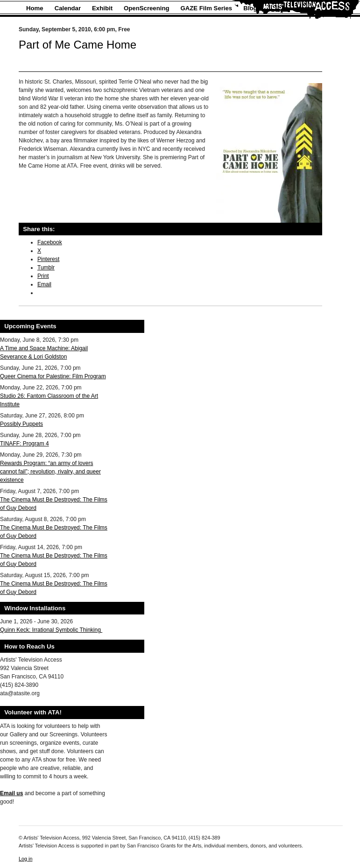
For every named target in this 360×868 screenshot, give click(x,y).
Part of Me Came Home (78, 45)
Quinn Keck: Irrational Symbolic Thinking (51, 630)
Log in (25, 859)
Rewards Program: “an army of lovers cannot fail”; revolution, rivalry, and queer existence (50, 472)
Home (35, 8)
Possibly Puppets (21, 424)
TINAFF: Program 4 (25, 444)
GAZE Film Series (207, 8)
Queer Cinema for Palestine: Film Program (53, 376)
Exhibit (102, 8)
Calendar (68, 8)
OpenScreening (146, 8)
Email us (11, 793)
